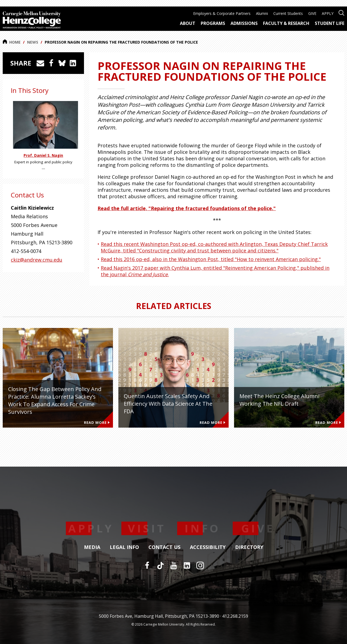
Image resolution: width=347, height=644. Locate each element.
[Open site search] (341, 12)
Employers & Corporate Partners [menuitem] (222, 13)
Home (12, 42)
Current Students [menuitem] (288, 13)
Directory (249, 547)
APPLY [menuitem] (328, 13)
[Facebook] (147, 565)
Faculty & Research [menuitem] (286, 23)
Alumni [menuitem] (262, 13)
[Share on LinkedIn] (73, 63)
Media (92, 547)
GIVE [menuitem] (312, 13)
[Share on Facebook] (51, 63)
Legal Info (124, 547)
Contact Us (164, 547)
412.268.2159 (235, 616)
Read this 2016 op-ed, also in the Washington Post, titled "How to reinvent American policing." (211, 259)
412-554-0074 (26, 251)
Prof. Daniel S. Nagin (43, 155)
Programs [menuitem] (213, 23)
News (33, 42)
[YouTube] (174, 565)
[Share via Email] (40, 63)
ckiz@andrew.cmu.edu (37, 260)
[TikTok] (160, 565)
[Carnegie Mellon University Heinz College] (32, 21)
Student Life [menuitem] (330, 23)
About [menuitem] (188, 23)
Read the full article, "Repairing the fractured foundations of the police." (187, 208)
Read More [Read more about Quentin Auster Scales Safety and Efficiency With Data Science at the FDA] (213, 422)
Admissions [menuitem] (244, 23)
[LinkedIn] (187, 565)
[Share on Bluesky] (62, 63)
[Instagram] (200, 565)
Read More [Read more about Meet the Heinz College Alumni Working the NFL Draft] (328, 422)
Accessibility (208, 547)
